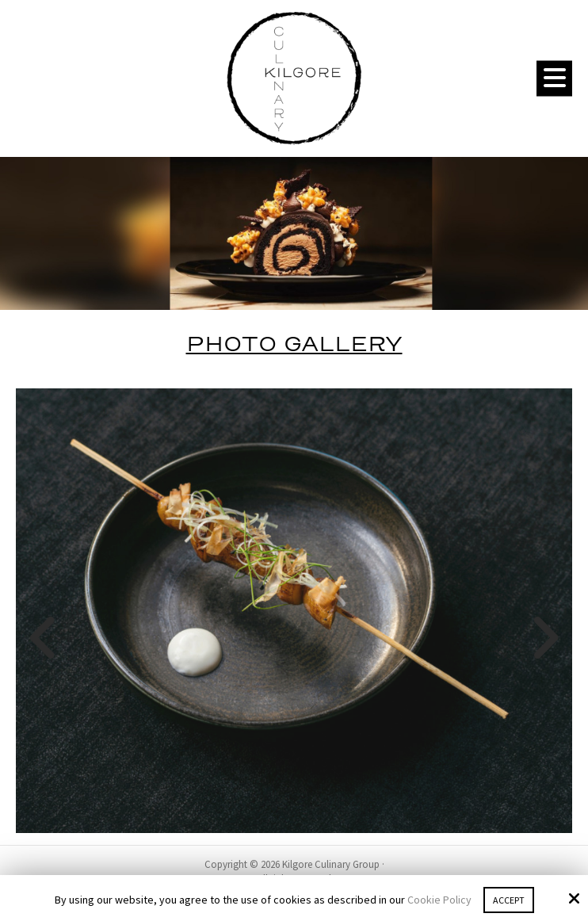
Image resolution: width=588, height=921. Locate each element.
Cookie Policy (439, 900)
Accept (509, 900)
